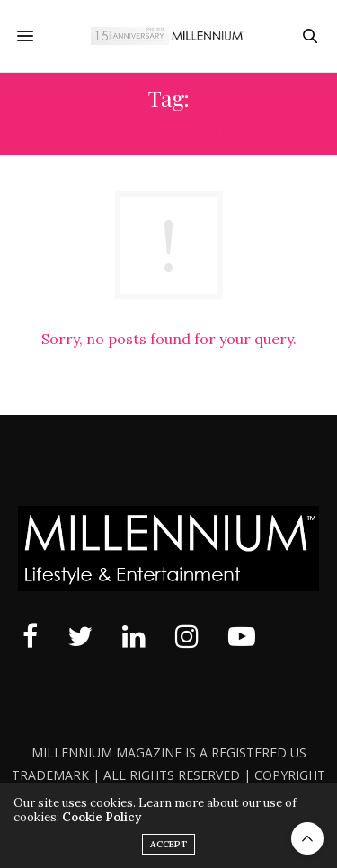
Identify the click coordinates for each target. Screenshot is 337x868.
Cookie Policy (102, 817)
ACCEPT (168, 844)
